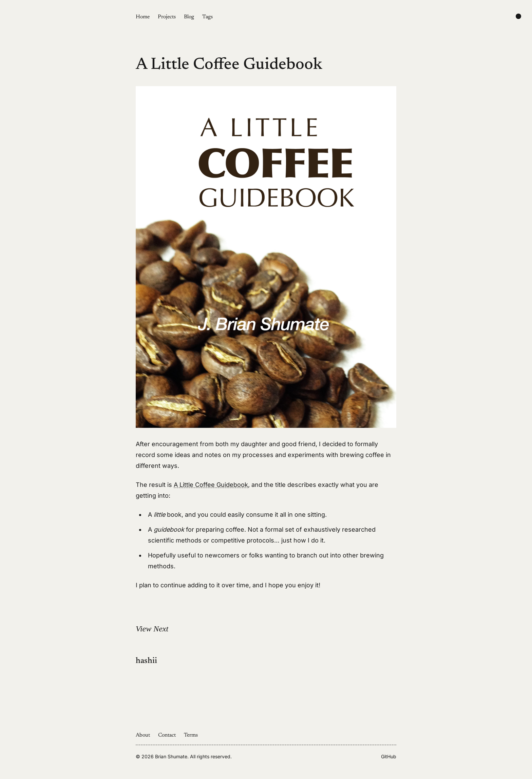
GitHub (389, 756)
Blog (189, 17)
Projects (167, 17)
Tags (207, 17)
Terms (191, 735)
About (143, 735)
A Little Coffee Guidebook (211, 485)
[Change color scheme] (518, 16)
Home (143, 17)
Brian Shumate (171, 756)
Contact (167, 735)
